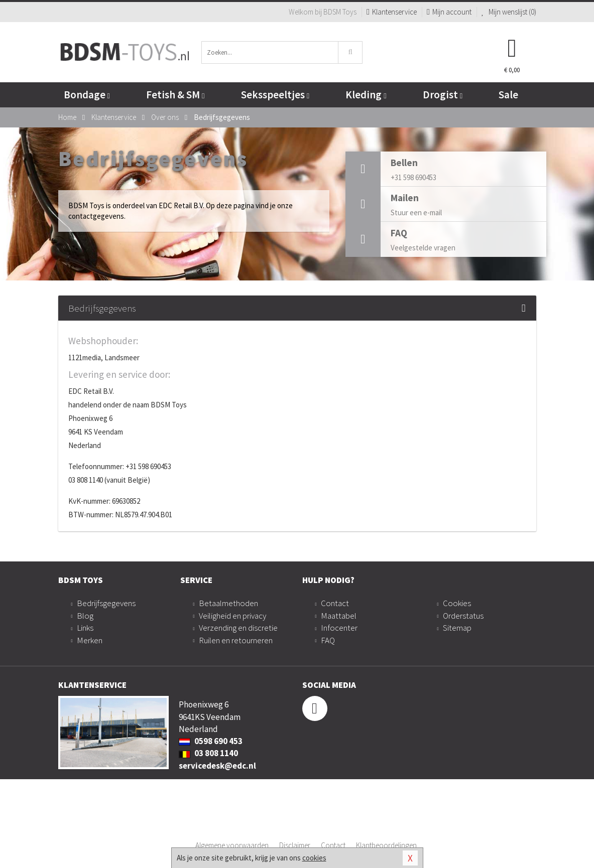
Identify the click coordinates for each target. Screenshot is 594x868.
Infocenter (339, 628)
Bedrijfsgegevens (106, 603)
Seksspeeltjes (275, 95)
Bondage (87, 95)
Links (85, 628)
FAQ (328, 640)
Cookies (457, 603)
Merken (90, 640)
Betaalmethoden (228, 603)
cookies (314, 858)
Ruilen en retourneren (236, 640)
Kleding (366, 95)
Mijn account (449, 12)
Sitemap (457, 628)
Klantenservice (392, 12)
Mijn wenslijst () (509, 12)
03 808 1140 (208, 753)
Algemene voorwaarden (232, 845)
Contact (335, 603)
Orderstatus (463, 616)
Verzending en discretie (238, 628)
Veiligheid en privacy (232, 616)
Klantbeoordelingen (386, 845)
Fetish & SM (175, 95)
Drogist (443, 95)
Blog (85, 616)
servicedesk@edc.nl (217, 766)
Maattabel (339, 616)
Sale (508, 95)
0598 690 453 (211, 741)
